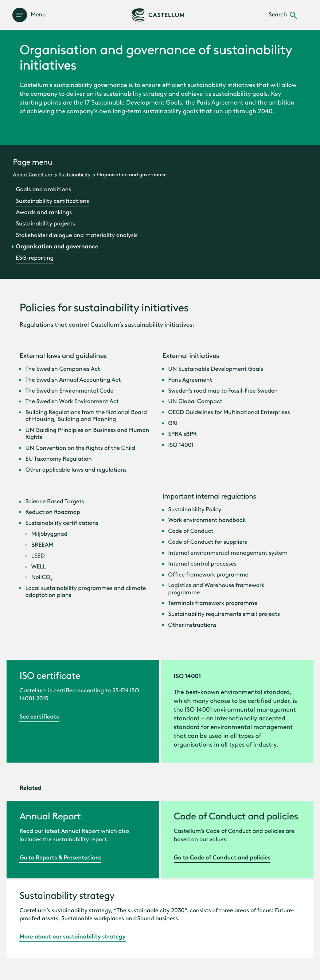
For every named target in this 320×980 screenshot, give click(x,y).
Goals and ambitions (44, 190)
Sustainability (75, 175)
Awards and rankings (44, 212)
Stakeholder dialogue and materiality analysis (77, 235)
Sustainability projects (46, 224)
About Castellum (33, 175)
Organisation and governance (57, 247)
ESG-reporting (35, 258)
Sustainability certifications (53, 201)
